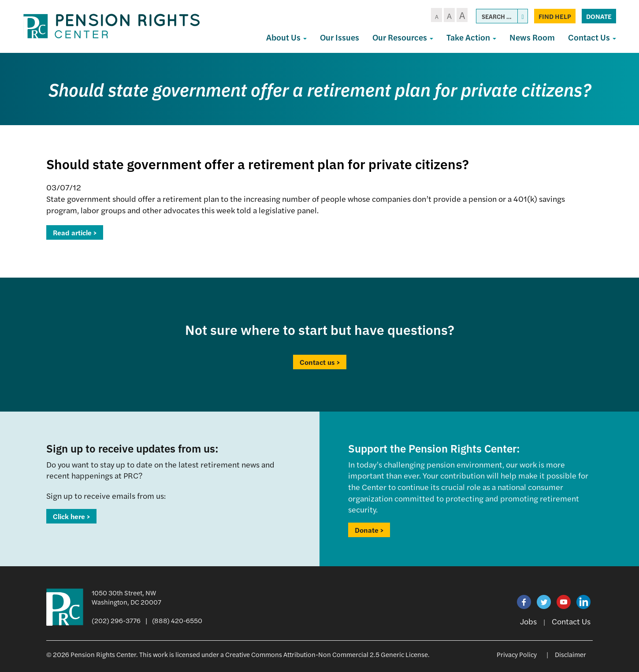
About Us (286, 37)
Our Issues (340, 37)
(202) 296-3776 (116, 620)
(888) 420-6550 (177, 620)
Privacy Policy (517, 654)
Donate (599, 16)
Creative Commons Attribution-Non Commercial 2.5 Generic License (327, 654)
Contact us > (320, 362)
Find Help (555, 16)
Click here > (71, 516)
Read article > (75, 232)
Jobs (528, 621)
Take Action (471, 37)
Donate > (369, 530)
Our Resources (403, 37)
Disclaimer (570, 654)
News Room (532, 37)
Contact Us (592, 37)
